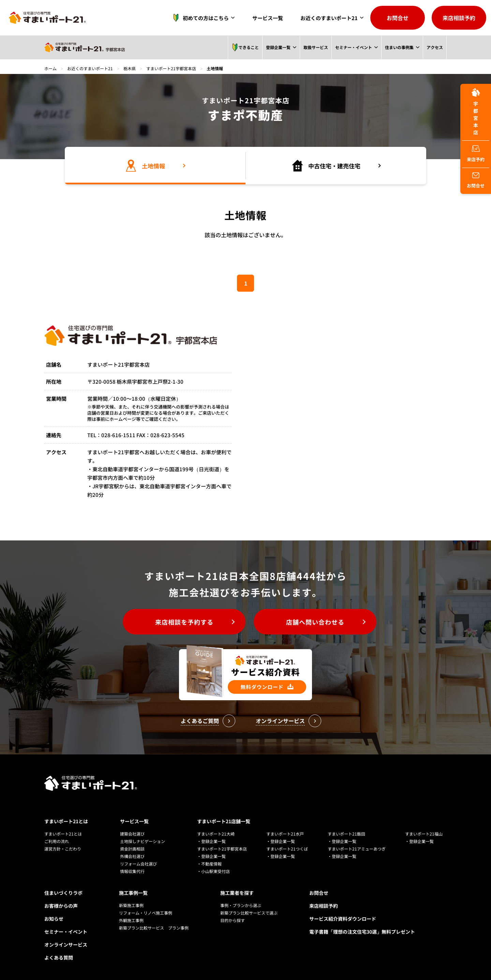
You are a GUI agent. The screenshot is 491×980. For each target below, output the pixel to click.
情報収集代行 (132, 871)
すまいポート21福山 (424, 834)
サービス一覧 (268, 18)
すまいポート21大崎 (216, 834)
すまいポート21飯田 (346, 834)
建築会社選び (132, 834)
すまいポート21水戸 (285, 834)
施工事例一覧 (133, 893)
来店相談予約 (459, 18)
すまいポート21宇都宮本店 (171, 68)
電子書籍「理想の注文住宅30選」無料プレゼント (362, 932)
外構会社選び (132, 856)
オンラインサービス (66, 945)
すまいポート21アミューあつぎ (357, 849)
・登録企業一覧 (211, 841)
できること (244, 47)
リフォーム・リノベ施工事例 (146, 913)
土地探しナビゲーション (143, 841)
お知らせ (54, 919)
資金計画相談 (132, 849)
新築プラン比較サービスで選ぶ (249, 913)
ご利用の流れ (57, 841)
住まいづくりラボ (63, 893)
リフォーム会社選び (138, 864)
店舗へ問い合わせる (315, 622)
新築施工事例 (131, 905)
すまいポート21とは (66, 821)
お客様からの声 (61, 906)
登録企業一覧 (278, 47)
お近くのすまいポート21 (329, 18)
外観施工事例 (131, 920)
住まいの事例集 (399, 47)
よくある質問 (59, 958)
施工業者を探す (237, 893)
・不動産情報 (209, 864)
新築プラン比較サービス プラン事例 (154, 928)
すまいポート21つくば (287, 849)
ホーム (50, 68)
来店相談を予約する (184, 622)
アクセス (435, 47)
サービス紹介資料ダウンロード (343, 919)
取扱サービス (315, 47)
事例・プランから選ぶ (241, 905)
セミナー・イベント (353, 47)
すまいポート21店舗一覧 (224, 821)
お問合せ (398, 18)
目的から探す (233, 920)
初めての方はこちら (199, 18)
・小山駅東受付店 (213, 871)
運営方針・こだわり (63, 849)
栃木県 (130, 68)
